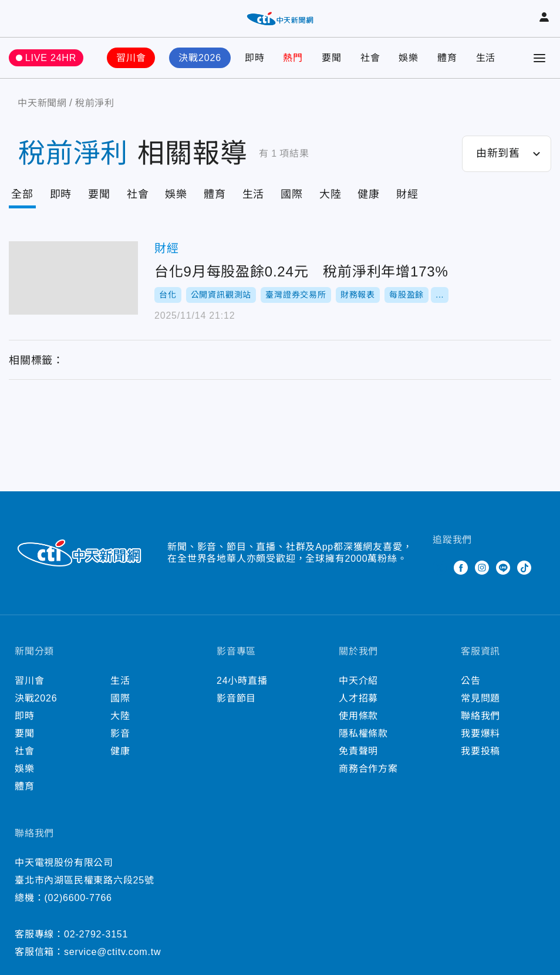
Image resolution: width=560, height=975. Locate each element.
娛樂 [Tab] (176, 194)
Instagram (482, 568)
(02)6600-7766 (78, 898)
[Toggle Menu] (539, 58)
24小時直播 (242, 681)
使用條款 (358, 716)
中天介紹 (358, 681)
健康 (120, 751)
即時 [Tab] (61, 194)
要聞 (332, 58)
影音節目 (236, 698)
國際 (120, 698)
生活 (486, 58)
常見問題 (480, 698)
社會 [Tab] (138, 194)
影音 (120, 733)
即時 (255, 58)
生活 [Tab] (254, 194)
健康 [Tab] (369, 194)
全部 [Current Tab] (22, 194)
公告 (471, 681)
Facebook (461, 568)
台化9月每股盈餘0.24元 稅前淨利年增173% (73, 278)
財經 (167, 248)
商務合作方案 (368, 769)
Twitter (440, 568)
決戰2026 (200, 58)
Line (503, 568)
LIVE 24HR (51, 58)
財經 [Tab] (407, 194)
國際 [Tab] (292, 194)
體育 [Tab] (215, 194)
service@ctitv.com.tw (112, 952)
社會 (370, 58)
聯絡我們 (480, 716)
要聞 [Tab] (99, 194)
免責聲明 (358, 751)
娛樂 (409, 58)
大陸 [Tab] (330, 194)
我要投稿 (480, 751)
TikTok (524, 568)
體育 (447, 58)
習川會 (131, 58)
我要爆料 (480, 733)
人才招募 (358, 698)
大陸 (120, 716)
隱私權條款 (363, 733)
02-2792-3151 (96, 934)
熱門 (293, 58)
